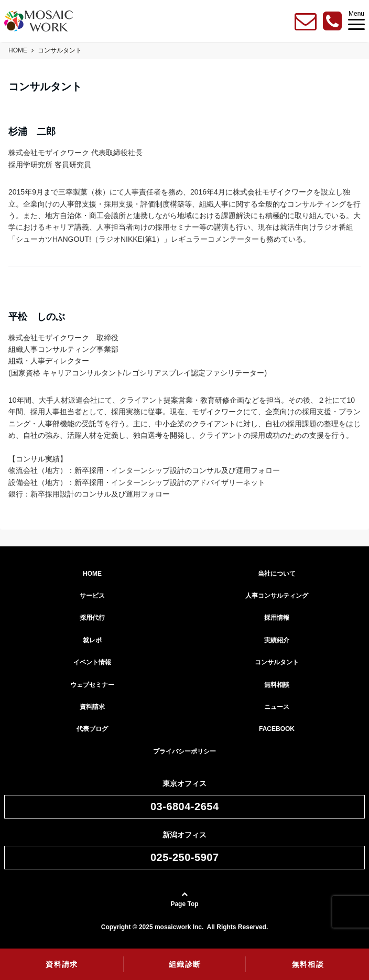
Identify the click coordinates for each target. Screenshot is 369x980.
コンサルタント (277, 662)
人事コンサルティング (277, 596)
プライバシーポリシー (184, 751)
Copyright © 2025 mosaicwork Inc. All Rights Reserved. (185, 927)
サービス (92, 596)
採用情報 (277, 618)
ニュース (277, 707)
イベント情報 (92, 662)
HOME (92, 574)
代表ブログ (92, 729)
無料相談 (277, 685)
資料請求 (92, 707)
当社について (277, 574)
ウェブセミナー (92, 685)
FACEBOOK (277, 729)
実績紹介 (277, 640)
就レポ (92, 640)
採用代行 (92, 618)
